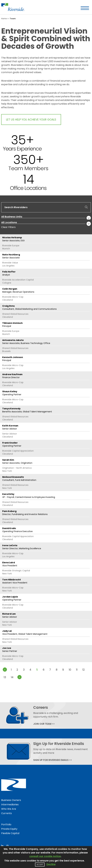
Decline (51, 864)
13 (5, 677)
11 (77, 670)
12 (84, 670)
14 (12, 677)
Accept (40, 865)
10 (70, 670)
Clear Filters (8, 227)
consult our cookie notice (45, 856)
